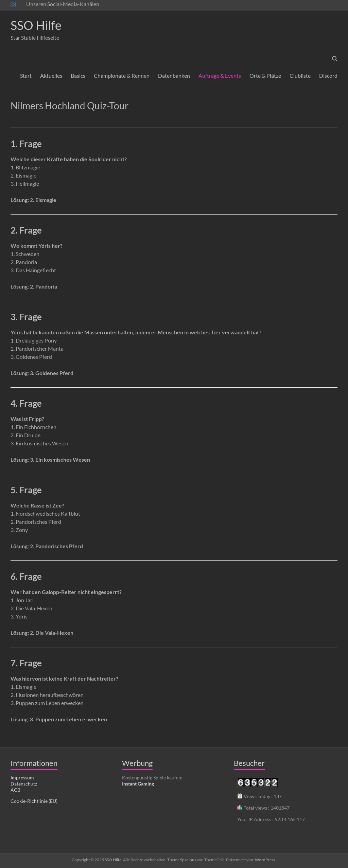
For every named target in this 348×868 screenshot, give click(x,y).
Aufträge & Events (220, 76)
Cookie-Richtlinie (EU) (34, 801)
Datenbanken (174, 76)
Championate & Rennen (122, 76)
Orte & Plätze (265, 76)
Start (26, 76)
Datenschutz (24, 784)
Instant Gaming (138, 784)
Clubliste (300, 76)
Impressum (22, 778)
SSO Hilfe (36, 25)
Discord (328, 76)
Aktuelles (51, 76)
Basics (78, 76)
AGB (15, 790)
